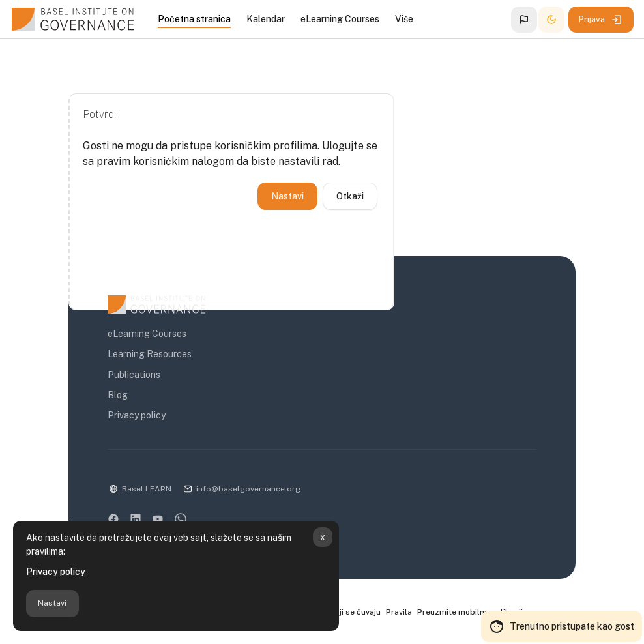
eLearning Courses (147, 334)
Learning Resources (150, 354)
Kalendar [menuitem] (266, 19)
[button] (524, 20)
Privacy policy (56, 572)
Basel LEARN (147, 489)
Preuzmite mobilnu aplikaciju (472, 612)
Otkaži (350, 196)
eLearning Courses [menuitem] (340, 19)
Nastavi (52, 603)
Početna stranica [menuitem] (194, 19)
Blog (118, 395)
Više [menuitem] (404, 19)
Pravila (399, 612)
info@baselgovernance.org (248, 489)
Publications (134, 375)
